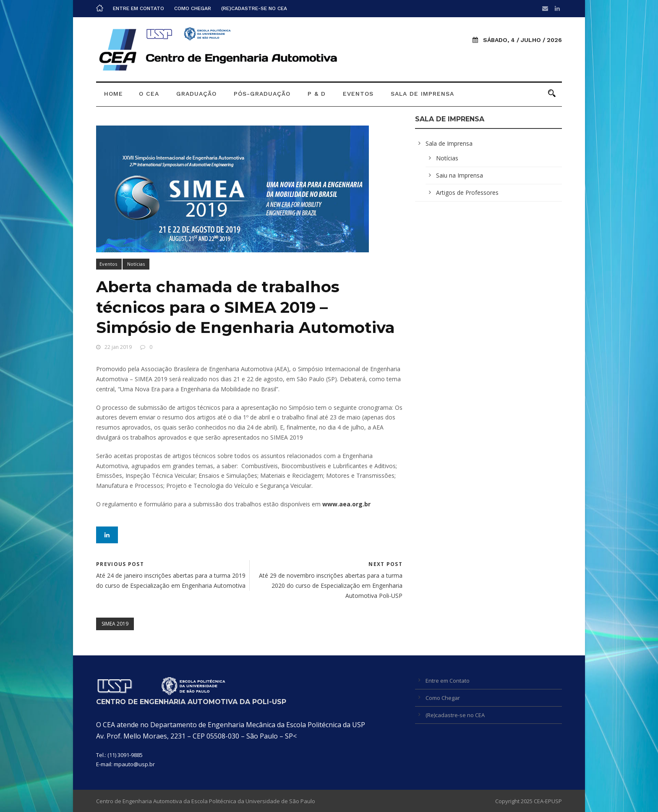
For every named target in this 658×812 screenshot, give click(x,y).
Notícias (136, 264)
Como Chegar (193, 8)
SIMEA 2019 (115, 624)
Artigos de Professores (467, 193)
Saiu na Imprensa (460, 175)
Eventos (358, 94)
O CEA (149, 94)
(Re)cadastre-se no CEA (254, 8)
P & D (317, 94)
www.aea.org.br (346, 504)
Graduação (196, 94)
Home (114, 94)
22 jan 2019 (118, 347)
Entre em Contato (138, 8)
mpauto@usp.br (134, 764)
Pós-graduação (262, 94)
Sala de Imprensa (422, 94)
